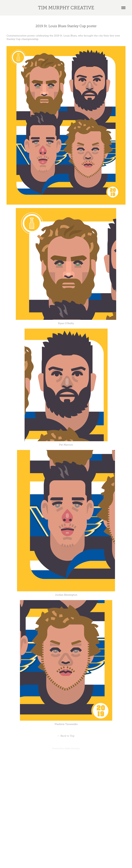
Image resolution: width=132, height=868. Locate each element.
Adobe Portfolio (72, 748)
